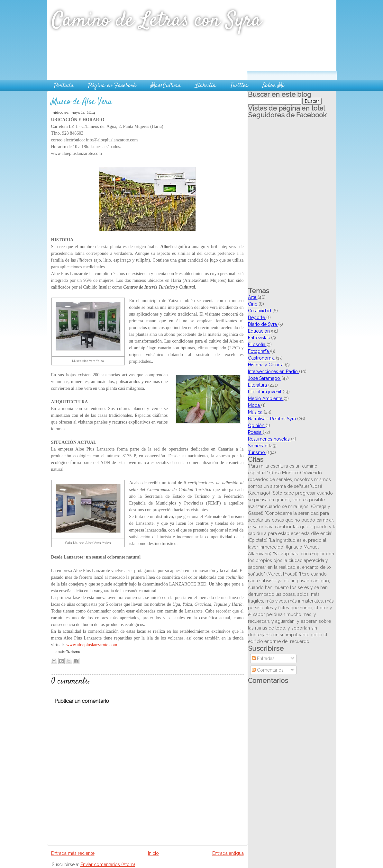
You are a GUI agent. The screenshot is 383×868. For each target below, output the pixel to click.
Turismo (73, 652)
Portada (64, 86)
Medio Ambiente (266, 398)
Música (256, 412)
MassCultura (166, 86)
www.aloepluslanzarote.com (92, 645)
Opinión (257, 425)
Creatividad (260, 311)
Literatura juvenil (265, 392)
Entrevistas (260, 338)
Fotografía (259, 351)
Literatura (258, 385)
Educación (260, 331)
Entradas (263, 658)
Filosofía (257, 345)
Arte (253, 297)
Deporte (257, 318)
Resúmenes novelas (269, 439)
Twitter (239, 86)
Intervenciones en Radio (274, 371)
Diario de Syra (263, 324)
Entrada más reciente (73, 853)
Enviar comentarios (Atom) (108, 864)
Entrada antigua (228, 853)
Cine (253, 304)
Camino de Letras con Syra (157, 21)
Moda (255, 405)
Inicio (153, 853)
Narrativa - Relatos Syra (273, 419)
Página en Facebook (112, 86)
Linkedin (205, 86)
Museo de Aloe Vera (81, 102)
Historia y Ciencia (266, 365)
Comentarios (268, 670)
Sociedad (258, 446)
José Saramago (265, 378)
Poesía (255, 432)
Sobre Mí (273, 86)
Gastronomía (262, 358)
